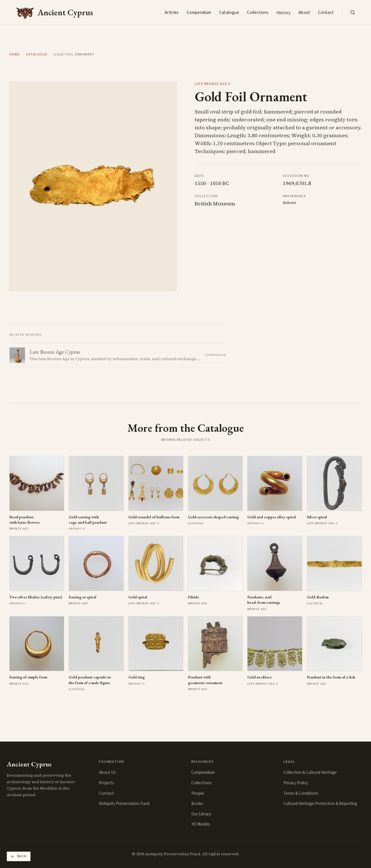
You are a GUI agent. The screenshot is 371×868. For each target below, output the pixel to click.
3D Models (201, 824)
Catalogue (229, 12)
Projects (107, 783)
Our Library (201, 814)
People (198, 793)
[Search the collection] (353, 12)
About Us (107, 772)
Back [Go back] (19, 856)
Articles (172, 12)
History (283, 13)
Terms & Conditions (301, 793)
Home (15, 55)
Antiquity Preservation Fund (124, 803)
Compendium (199, 12)
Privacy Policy (296, 783)
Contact (326, 12)
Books (197, 803)
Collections (258, 12)
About (304, 12)
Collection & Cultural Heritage (310, 772)
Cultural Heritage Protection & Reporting (320, 803)
